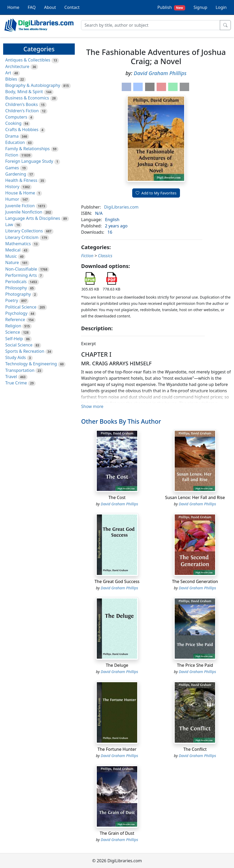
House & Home (20, 193)
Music (11, 256)
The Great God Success (117, 581)
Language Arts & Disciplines (33, 218)
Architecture (17, 66)
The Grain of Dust (117, 833)
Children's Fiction (22, 111)
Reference (15, 320)
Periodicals (16, 282)
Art (8, 73)
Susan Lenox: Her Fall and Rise (195, 497)
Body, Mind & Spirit (24, 92)
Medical (13, 250)
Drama (12, 136)
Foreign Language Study (29, 161)
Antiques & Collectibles (28, 60)
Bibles (11, 79)
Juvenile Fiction (20, 206)
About (50, 7)
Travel (11, 377)
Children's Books (22, 104)
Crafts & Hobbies (22, 130)
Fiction (12, 155)
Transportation (20, 370)
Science (13, 332)
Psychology (16, 313)
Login (221, 7)
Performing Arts (21, 275)
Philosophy (16, 288)
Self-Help (14, 339)
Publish (171, 7)
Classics (105, 256)
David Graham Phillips (160, 73)
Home (13, 7)
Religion (13, 326)
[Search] (151, 25)
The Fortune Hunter (117, 749)
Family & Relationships (27, 149)
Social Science (19, 345)
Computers (16, 117)
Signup (200, 7)
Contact (72, 7)
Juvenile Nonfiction (24, 212)
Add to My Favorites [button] (156, 193)
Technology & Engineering (31, 364)
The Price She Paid (195, 665)
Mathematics (18, 244)
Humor (12, 199)
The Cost (117, 497)
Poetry (12, 300)
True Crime (16, 383)
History (12, 187)
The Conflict (195, 749)
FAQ (32, 7)
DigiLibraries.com (121, 207)
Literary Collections (24, 231)
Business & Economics (27, 98)
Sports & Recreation (25, 351)
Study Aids (15, 357)
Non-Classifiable (21, 269)
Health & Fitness (21, 180)
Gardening (16, 174)
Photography (18, 294)
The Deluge (117, 665)
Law (9, 225)
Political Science (21, 307)
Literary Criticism (22, 237)
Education (15, 142)
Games (12, 168)
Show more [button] (92, 406)
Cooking (13, 123)
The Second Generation (195, 581)
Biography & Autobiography (33, 85)
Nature (12, 262)
